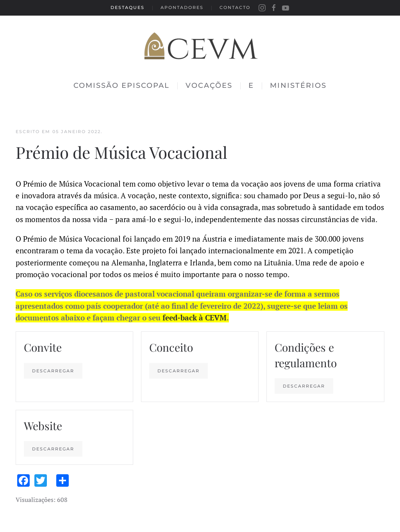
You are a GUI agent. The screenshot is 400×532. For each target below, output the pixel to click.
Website (43, 426)
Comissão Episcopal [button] (121, 85)
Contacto (235, 7)
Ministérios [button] (298, 85)
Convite (43, 347)
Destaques (128, 7)
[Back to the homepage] (200, 43)
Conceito (171, 347)
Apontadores (182, 7)
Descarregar (53, 371)
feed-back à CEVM (195, 318)
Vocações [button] (209, 85)
